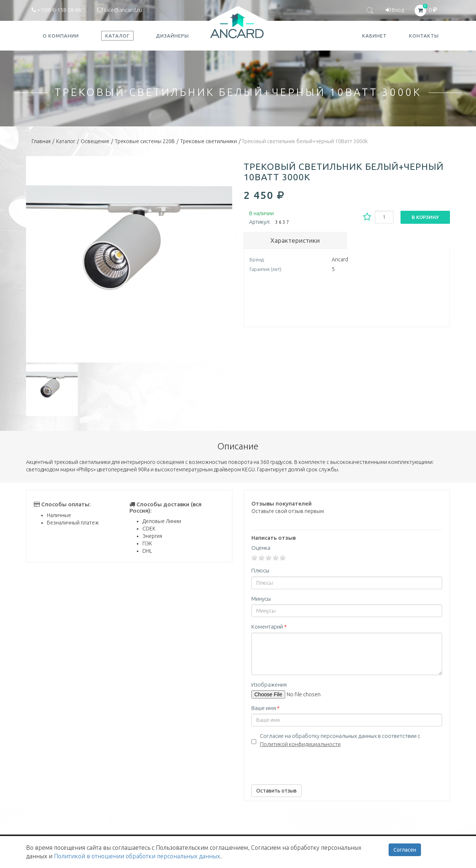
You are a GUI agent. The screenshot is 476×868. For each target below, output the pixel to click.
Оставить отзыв (276, 791)
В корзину (425, 217)
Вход (395, 10)
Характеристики (295, 240)
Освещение (95, 141)
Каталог (66, 141)
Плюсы (260, 570)
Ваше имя (266, 708)
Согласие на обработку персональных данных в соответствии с (340, 740)
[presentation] (308, 764)
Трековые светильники (209, 141)
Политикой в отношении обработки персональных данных (137, 856)
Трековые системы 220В (145, 141)
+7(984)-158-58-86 (56, 10)
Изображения (269, 685)
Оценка (261, 548)
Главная (41, 141)
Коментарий (269, 627)
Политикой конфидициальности (300, 744)
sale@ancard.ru (120, 10)
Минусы (261, 599)
